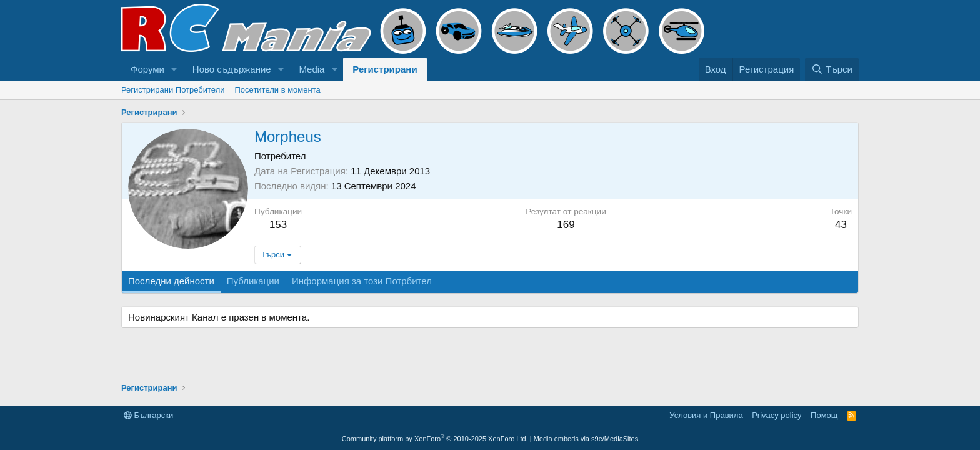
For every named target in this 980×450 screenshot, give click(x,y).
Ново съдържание (232, 69)
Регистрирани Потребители (173, 90)
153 (278, 225)
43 (841, 225)
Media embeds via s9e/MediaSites (586, 439)
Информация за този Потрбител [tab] (362, 281)
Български (148, 415)
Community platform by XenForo (435, 439)
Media (312, 69)
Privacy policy (777, 415)
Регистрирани (385, 69)
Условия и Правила (706, 415)
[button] (174, 69)
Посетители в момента (278, 90)
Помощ (824, 415)
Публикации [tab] (253, 281)
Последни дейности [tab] (171, 281)
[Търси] (832, 69)
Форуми (147, 69)
